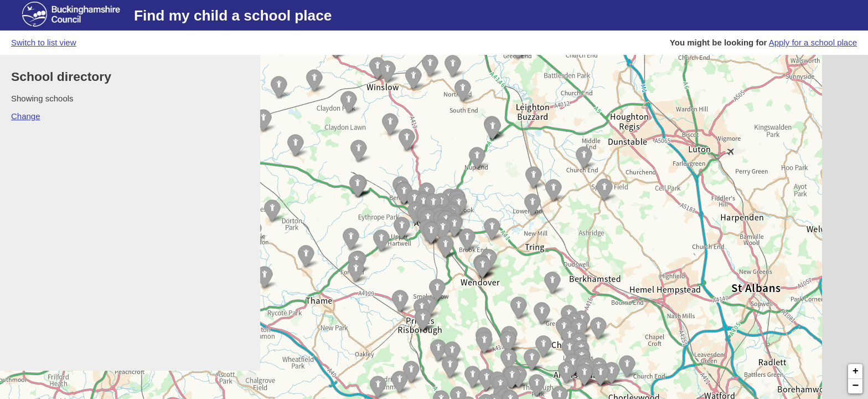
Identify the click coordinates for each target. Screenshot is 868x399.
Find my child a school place (233, 16)
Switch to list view (44, 42)
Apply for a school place (813, 42)
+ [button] (856, 371)
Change (26, 116)
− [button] (856, 386)
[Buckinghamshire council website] (78, 16)
